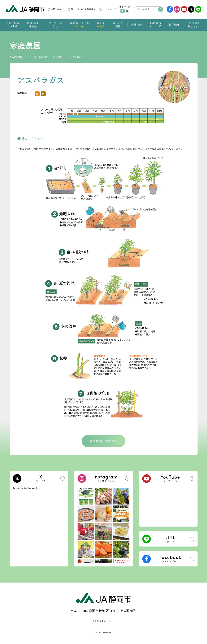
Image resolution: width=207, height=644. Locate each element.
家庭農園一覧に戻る (103, 441)
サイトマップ (109, 9)
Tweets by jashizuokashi (26, 488)
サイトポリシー (105, 621)
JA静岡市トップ (21, 57)
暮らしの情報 (41, 57)
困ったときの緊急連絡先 (84, 9)
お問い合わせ (58, 9)
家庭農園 (58, 57)
